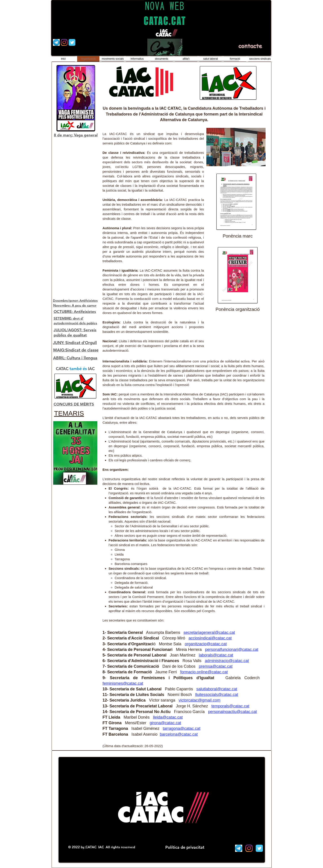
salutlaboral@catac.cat (217, 689)
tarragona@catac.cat (182, 728)
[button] (236, 147)
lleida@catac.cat (168, 717)
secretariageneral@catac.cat (209, 632)
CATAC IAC (95, 847)
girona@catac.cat (165, 723)
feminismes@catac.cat (123, 683)
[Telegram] (56, 42)
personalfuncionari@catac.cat (232, 650)
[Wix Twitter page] (72, 42)
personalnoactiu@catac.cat (232, 712)
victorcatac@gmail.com (199, 700)
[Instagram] (64, 42)
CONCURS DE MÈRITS (74, 404)
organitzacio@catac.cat (206, 644)
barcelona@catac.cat (179, 734)
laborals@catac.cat (216, 655)
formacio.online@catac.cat (204, 672)
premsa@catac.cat (216, 666)
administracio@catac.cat (227, 661)
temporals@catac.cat (230, 706)
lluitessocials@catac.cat (217, 695)
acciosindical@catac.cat (210, 638)
